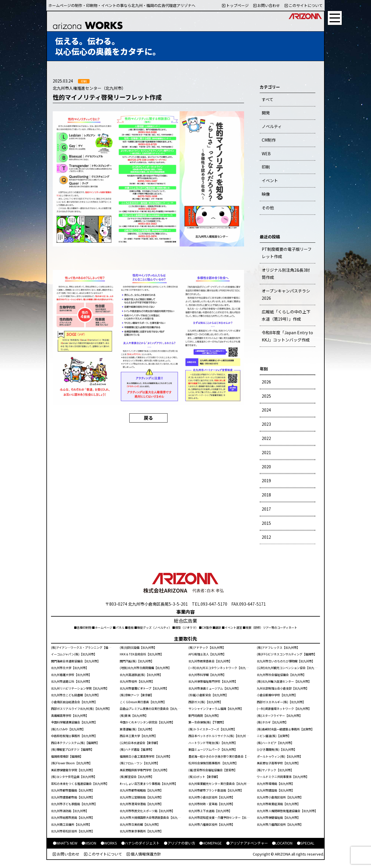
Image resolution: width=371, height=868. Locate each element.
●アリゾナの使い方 (179, 843)
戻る (148, 418)
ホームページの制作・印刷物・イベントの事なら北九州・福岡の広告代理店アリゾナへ (122, 5)
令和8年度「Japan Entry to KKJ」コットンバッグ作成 (287, 336)
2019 (266, 480)
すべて (268, 99)
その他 (268, 208)
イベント (270, 180)
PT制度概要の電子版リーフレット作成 (287, 253)
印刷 (266, 167)
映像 (266, 194)
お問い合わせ (267, 5)
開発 (266, 113)
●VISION (89, 843)
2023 (266, 424)
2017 (266, 509)
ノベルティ (272, 126)
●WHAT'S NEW (65, 843)
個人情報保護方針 (144, 854)
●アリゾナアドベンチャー (247, 843)
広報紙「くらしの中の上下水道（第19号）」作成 (286, 315)
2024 (266, 410)
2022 (266, 438)
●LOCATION (282, 843)
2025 (266, 396)
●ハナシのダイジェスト (140, 843)
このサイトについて (304, 5)
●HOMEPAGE (210, 843)
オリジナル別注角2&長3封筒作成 (286, 274)
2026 (266, 382)
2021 (266, 452)
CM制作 (269, 140)
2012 (266, 537)
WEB (266, 154)
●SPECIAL (305, 843)
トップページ (235, 5)
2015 (266, 523)
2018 (266, 495)
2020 (266, 467)
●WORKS (109, 843)
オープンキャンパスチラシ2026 (286, 294)
